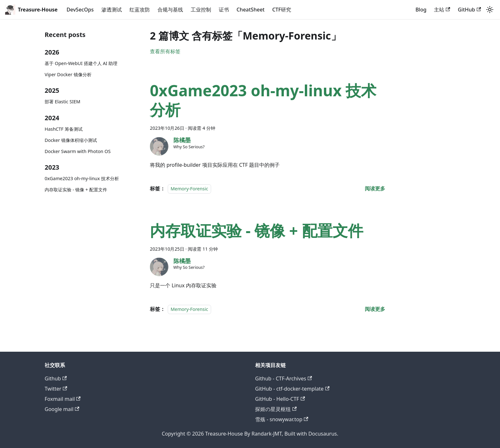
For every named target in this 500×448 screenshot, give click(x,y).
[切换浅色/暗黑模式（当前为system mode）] (490, 10)
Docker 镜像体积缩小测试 (71, 140)
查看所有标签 (165, 51)
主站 (442, 10)
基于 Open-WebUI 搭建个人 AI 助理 (81, 63)
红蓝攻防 (140, 10)
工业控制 (201, 10)
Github (56, 378)
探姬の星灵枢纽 (276, 409)
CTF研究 (282, 10)
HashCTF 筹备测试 (64, 129)
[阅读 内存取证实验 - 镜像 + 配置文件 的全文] (375, 309)
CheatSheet (251, 10)
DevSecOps (80, 10)
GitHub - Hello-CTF (280, 399)
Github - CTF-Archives (283, 378)
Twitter (56, 389)
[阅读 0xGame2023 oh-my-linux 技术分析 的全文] (375, 188)
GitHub (469, 10)
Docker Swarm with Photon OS (78, 151)
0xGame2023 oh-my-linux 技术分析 (82, 178)
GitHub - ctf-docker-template (292, 389)
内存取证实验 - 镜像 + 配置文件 (76, 190)
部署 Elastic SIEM (62, 102)
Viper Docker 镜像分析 (68, 74)
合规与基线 (170, 10)
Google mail (62, 409)
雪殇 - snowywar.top (282, 419)
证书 (224, 10)
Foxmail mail (63, 399)
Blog (421, 10)
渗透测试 (112, 10)
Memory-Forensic (189, 189)
